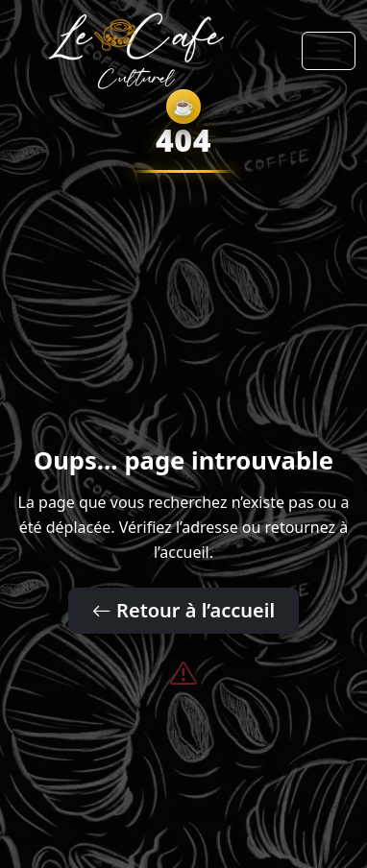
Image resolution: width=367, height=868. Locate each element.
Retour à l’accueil (183, 610)
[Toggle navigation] (329, 51)
